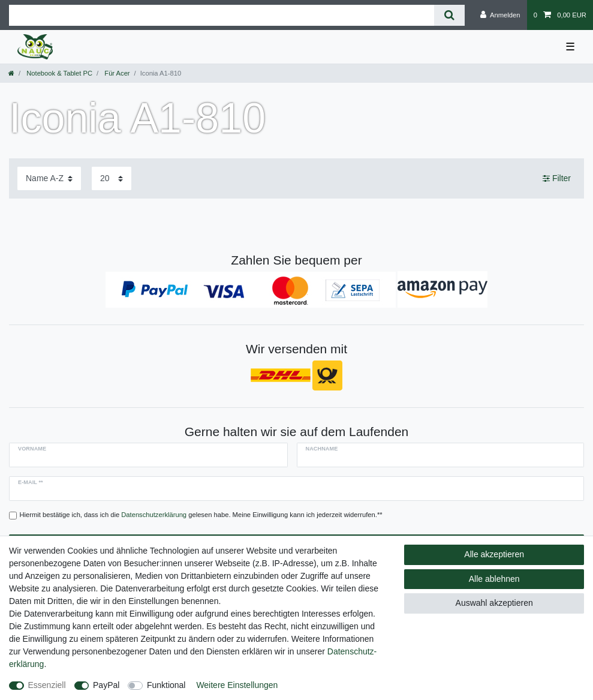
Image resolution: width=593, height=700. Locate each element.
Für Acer (116, 73)
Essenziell (47, 685)
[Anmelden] (500, 15)
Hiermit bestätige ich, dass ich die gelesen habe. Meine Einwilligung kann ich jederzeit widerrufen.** (201, 515)
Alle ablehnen (494, 579)
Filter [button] (557, 179)
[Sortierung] (49, 178)
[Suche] (449, 15)
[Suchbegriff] (222, 15)
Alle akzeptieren (494, 554)
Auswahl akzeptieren (494, 603)
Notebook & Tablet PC (58, 73)
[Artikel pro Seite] (112, 178)
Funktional (166, 685)
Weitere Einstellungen (237, 685)
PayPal (106, 685)
